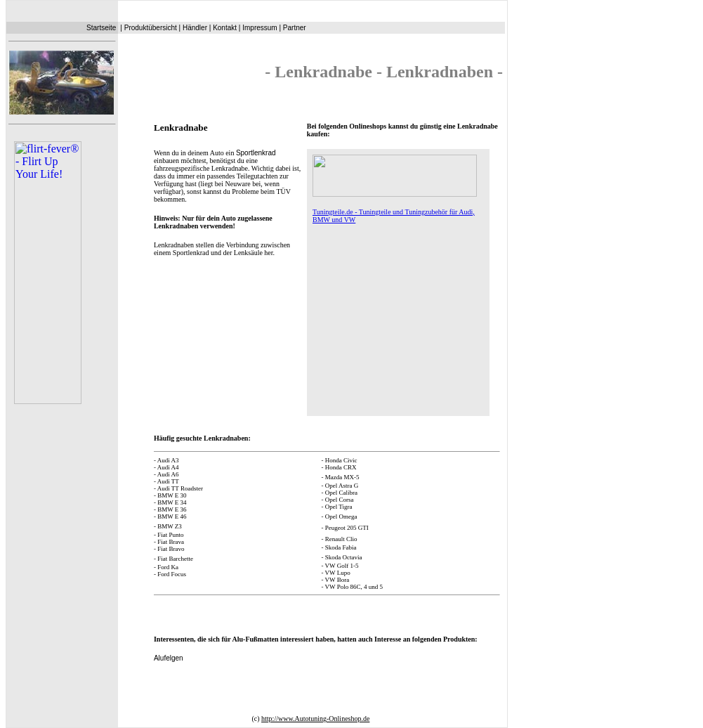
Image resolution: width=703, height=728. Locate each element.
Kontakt (225, 28)
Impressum (259, 28)
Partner (295, 28)
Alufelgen (169, 658)
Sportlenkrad (256, 153)
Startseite (101, 28)
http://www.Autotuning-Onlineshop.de (315, 719)
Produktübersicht (151, 28)
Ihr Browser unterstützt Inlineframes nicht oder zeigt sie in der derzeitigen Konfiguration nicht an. (61, 382)
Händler (195, 28)
